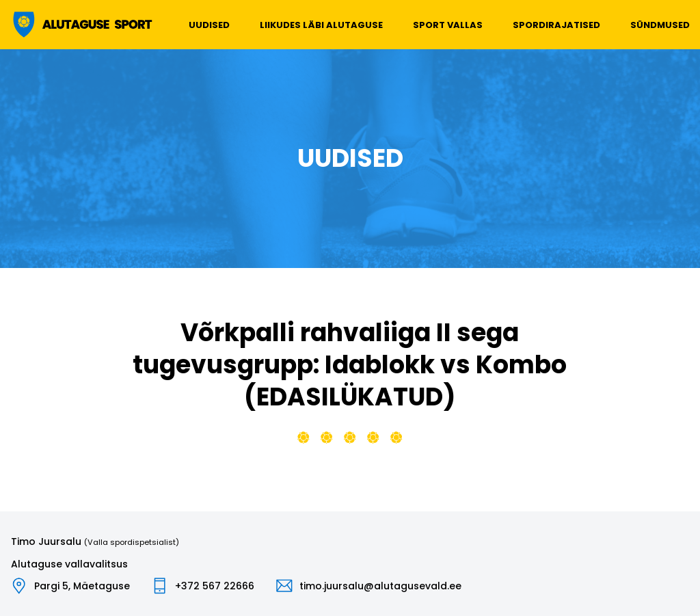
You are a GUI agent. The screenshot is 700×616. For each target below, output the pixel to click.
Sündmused (660, 25)
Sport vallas (448, 25)
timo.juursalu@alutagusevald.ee (380, 586)
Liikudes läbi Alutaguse (321, 25)
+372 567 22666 (215, 586)
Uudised (209, 25)
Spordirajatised (556, 25)
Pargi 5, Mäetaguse (82, 586)
